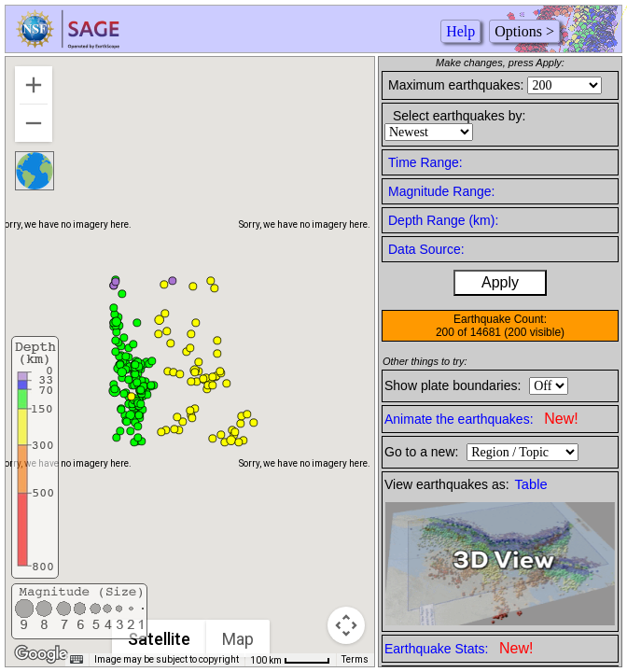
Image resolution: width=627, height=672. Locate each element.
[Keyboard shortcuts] (77, 660)
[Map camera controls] (346, 625)
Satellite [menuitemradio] (159, 639)
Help (460, 31)
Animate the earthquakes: (481, 419)
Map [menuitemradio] (238, 639)
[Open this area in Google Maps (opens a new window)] (41, 654)
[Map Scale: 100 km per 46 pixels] (290, 660)
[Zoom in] (34, 85)
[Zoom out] (34, 123)
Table (531, 484)
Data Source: (426, 249)
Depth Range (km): (443, 220)
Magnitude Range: (441, 191)
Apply (500, 282)
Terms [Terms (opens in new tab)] (355, 659)
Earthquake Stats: (459, 648)
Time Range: (425, 162)
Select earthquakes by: (459, 116)
